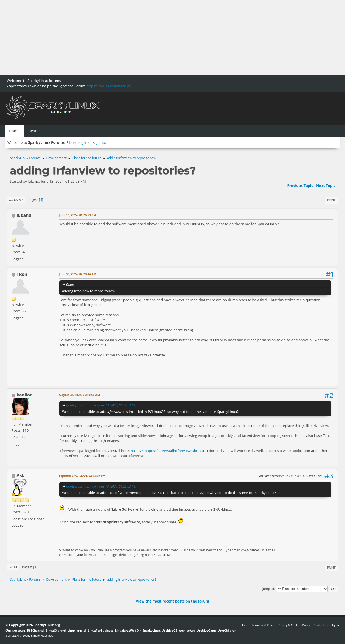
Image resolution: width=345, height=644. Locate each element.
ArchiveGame (207, 630)
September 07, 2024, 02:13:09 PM (82, 476)
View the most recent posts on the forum (172, 601)
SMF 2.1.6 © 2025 (17, 636)
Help (245, 625)
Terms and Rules (263, 625)
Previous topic (300, 186)
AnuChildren (227, 630)
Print (331, 200)
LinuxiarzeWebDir (128, 630)
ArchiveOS (170, 630)
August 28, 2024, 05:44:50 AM (79, 395)
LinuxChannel (56, 630)
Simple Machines (42, 636)
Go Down (16, 199)
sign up (99, 142)
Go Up (13, 567)
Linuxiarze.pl (77, 630)
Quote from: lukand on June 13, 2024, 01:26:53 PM (101, 405)
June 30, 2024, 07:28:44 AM (77, 274)
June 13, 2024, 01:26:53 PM (77, 215)
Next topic (326, 186)
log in (83, 142)
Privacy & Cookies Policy (294, 625)
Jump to (268, 589)
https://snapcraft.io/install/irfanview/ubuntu (168, 451)
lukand (24, 215)
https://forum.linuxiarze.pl (108, 86)
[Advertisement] (162, 38)
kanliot (24, 395)
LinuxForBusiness (101, 630)
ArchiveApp (187, 630)
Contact (319, 625)
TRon (22, 274)
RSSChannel (36, 630)
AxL (20, 475)
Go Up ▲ (334, 625)
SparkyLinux (152, 630)
